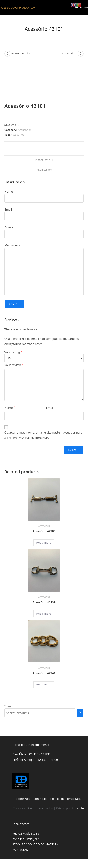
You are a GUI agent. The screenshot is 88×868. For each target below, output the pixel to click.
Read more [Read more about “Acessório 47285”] (44, 543)
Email (51, 408)
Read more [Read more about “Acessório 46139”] (44, 614)
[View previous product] (7, 54)
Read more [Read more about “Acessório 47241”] (44, 685)
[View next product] (81, 54)
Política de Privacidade (66, 799)
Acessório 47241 (44, 673)
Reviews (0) (44, 170)
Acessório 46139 (44, 602)
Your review (14, 365)
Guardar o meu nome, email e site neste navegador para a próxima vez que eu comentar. (43, 435)
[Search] (80, 713)
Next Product (69, 53)
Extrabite (78, 808)
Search (9, 706)
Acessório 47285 (44, 531)
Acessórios (25, 130)
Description (44, 160)
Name (10, 408)
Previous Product (22, 53)
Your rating (13, 352)
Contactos (40, 799)
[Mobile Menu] (82, 7)
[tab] (44, 160)
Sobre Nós (23, 799)
